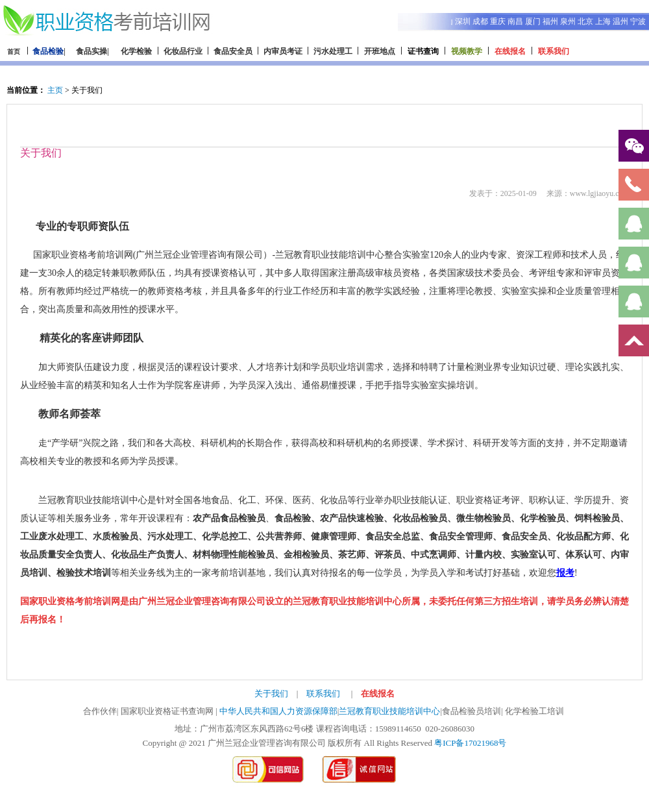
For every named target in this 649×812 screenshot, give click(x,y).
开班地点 (380, 51)
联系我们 (323, 694)
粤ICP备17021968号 (470, 743)
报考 (565, 573)
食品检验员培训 (471, 711)
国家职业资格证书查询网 (167, 711)
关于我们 (271, 694)
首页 (14, 52)
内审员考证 (283, 51)
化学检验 (136, 51)
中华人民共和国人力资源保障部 (278, 711)
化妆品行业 (183, 51)
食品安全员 (233, 51)
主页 (55, 90)
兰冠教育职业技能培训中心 (389, 711)
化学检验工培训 (534, 711)
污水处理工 (333, 51)
